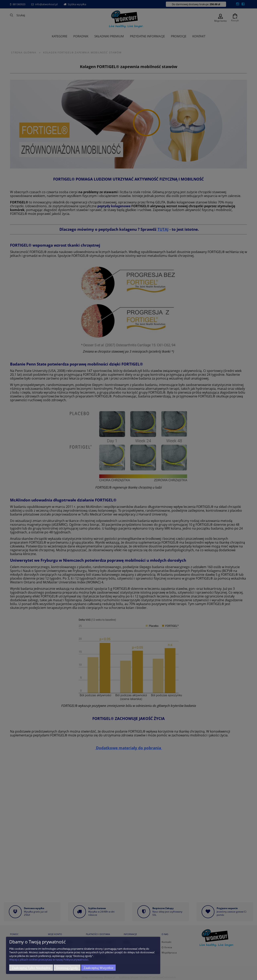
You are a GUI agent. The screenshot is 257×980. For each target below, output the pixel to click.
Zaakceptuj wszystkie (98, 968)
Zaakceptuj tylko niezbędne (31, 968)
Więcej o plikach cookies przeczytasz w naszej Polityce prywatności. (49, 960)
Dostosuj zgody (67, 968)
